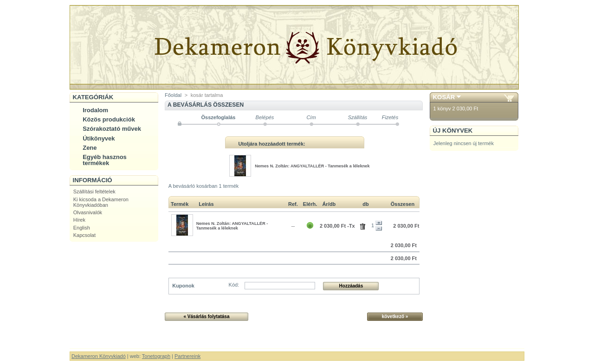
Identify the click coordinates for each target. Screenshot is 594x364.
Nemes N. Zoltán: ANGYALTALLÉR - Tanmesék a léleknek (312, 166)
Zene (90, 148)
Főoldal (173, 95)
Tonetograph (156, 356)
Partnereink (187, 356)
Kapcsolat (84, 235)
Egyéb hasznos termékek (105, 160)
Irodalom (95, 110)
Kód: (234, 285)
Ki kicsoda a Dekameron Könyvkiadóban (101, 202)
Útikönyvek (99, 138)
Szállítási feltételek (94, 192)
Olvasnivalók (88, 212)
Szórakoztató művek (112, 129)
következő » (395, 316)
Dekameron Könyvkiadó (99, 356)
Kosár (444, 97)
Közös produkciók (109, 119)
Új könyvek (453, 131)
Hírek (79, 220)
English (82, 228)
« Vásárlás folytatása (207, 316)
